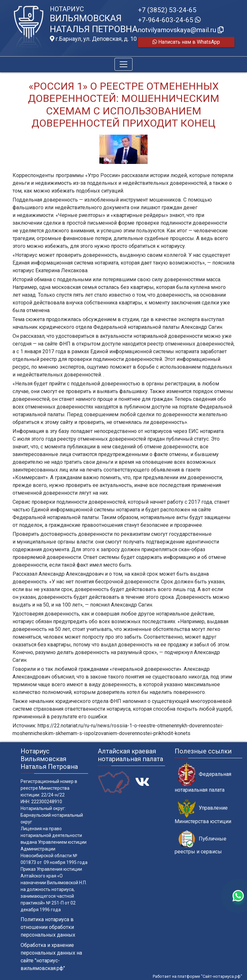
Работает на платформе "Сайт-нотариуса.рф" (197, 976)
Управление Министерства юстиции (203, 812)
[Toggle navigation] (123, 64)
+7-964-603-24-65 (169, 20)
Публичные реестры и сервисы (201, 842)
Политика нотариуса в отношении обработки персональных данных (48, 927)
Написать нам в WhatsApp (186, 42)
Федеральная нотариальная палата (203, 778)
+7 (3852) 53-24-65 (167, 10)
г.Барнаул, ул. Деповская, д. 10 (93, 39)
